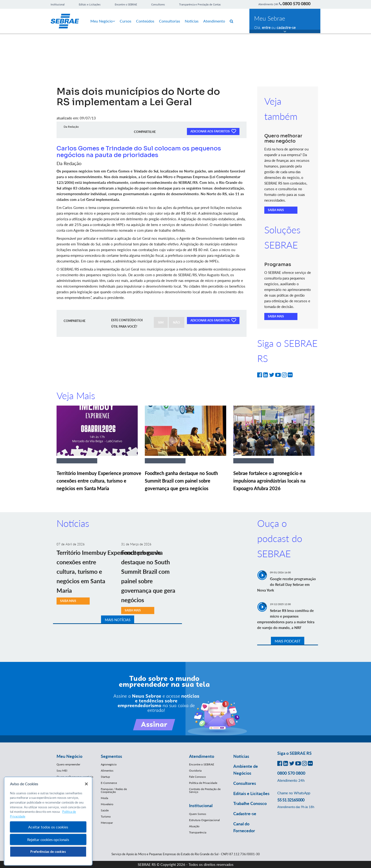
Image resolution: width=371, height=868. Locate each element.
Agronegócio (109, 764)
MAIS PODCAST (288, 641)
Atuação (194, 826)
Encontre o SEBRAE (126, 4)
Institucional (58, 4)
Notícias (192, 21)
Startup (105, 777)
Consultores (158, 4)
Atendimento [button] (202, 756)
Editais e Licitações (90, 4)
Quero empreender (68, 764)
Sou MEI (62, 771)
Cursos (126, 21)
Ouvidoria (195, 771)
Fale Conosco (197, 777)
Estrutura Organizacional (204, 820)
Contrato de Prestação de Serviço (205, 790)
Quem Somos (198, 814)
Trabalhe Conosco (250, 803)
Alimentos (107, 771)
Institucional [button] (201, 805)
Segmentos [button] (111, 756)
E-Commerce (109, 783)
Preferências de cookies (48, 852)
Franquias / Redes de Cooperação (114, 790)
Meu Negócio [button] (69, 756)
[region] (48, 821)
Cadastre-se (245, 814)
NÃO (177, 322)
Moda (104, 798)
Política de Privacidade (203, 783)
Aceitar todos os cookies (48, 827)
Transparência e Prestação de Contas (200, 4)
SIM (161, 322)
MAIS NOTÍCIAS (118, 620)
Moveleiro (107, 804)
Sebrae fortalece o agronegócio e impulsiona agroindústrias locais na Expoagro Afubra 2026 (269, 481)
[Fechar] (86, 784)
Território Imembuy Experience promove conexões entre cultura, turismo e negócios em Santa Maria (99, 481)
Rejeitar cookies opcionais (48, 839)
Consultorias (170, 21)
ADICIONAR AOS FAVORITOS (213, 131)
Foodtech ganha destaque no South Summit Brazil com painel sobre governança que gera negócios (181, 481)
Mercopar (107, 823)
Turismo (106, 816)
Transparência (198, 832)
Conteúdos (145, 21)
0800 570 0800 (296, 4)
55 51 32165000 (291, 800)
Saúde (105, 810)
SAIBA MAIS (276, 210)
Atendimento (214, 21)
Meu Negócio (103, 21)
